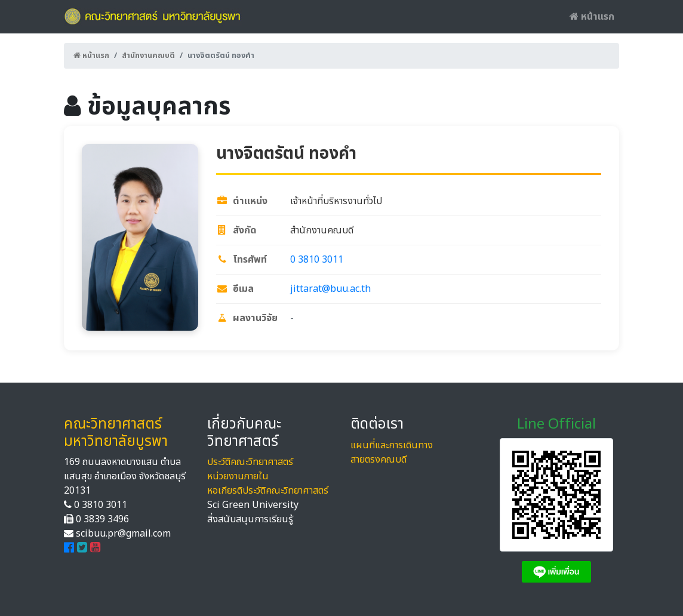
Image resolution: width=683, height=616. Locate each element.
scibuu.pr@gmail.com (123, 534)
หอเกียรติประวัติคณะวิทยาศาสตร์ (268, 491)
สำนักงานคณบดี (148, 56)
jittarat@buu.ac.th (330, 289)
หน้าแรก (592, 17)
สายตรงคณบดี (379, 460)
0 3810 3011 (317, 260)
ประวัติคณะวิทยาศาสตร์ (250, 462)
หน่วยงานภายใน (238, 476)
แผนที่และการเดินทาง (392, 445)
